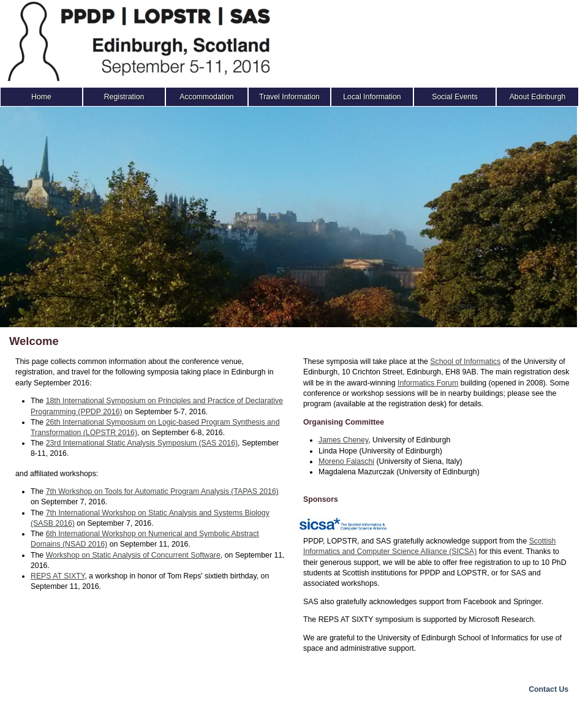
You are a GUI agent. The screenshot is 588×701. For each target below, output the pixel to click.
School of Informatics (465, 362)
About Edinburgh (538, 97)
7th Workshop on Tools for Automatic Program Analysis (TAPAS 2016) (162, 491)
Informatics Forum (428, 383)
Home (41, 97)
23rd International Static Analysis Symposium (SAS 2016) (142, 443)
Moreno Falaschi (346, 461)
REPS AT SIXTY (58, 576)
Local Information (372, 97)
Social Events (455, 97)
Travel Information (289, 97)
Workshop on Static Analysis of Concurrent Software (133, 555)
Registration (124, 97)
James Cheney (343, 440)
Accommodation (206, 97)
